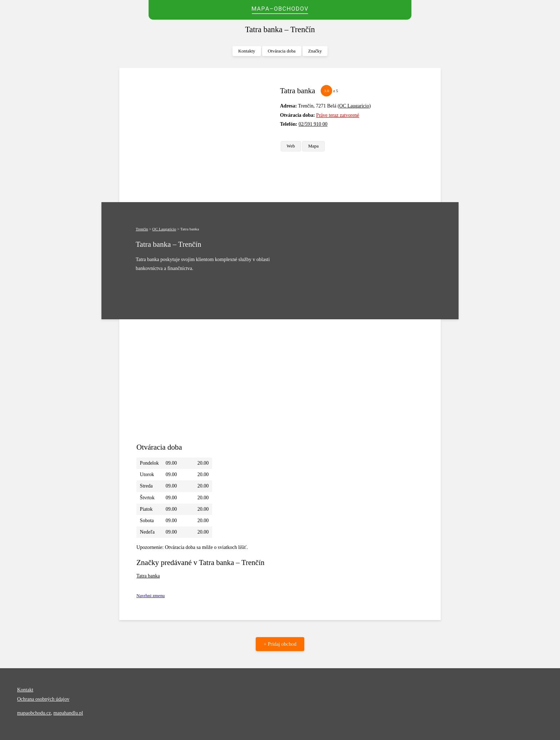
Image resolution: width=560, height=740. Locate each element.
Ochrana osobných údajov (43, 699)
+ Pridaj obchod (280, 644)
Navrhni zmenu (151, 596)
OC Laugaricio (354, 106)
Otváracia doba (282, 51)
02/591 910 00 (313, 124)
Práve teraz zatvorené (337, 115)
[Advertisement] (205, 135)
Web (291, 146)
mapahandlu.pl (68, 713)
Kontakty (247, 51)
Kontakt (25, 690)
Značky (315, 51)
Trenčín (142, 229)
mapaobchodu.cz (34, 713)
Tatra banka (148, 576)
